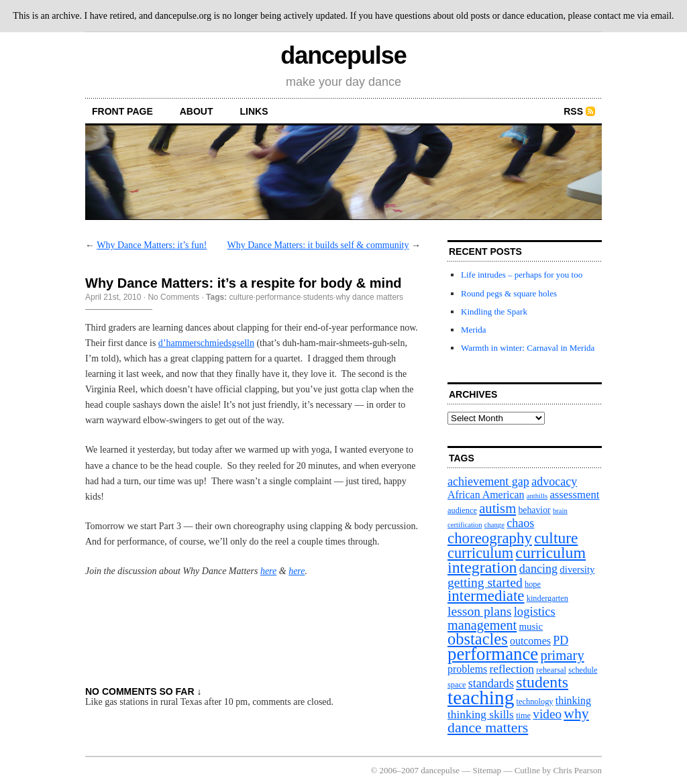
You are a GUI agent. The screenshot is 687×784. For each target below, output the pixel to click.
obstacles (478, 639)
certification (465, 525)
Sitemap (487, 770)
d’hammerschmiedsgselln (206, 343)
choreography (490, 538)
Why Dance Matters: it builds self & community (318, 245)
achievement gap (488, 482)
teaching (481, 697)
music (531, 626)
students (318, 297)
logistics (535, 611)
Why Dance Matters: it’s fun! (152, 245)
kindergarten (547, 598)
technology (535, 702)
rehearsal (551, 670)
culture (242, 297)
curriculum (480, 553)
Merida (474, 330)
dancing (538, 569)
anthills (537, 496)
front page (122, 111)
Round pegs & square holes (509, 293)
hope (533, 584)
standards (491, 683)
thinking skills (481, 715)
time (523, 716)
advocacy (554, 482)
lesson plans (479, 611)
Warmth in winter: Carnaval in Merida (528, 348)
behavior (534, 510)
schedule (583, 670)
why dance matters (369, 297)
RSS (573, 111)
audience (462, 510)
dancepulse (343, 55)
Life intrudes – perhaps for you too (522, 275)
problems (467, 669)
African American (486, 495)
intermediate (486, 596)
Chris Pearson (577, 770)
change (494, 525)
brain (560, 511)
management (482, 625)
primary (562, 655)
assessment (574, 495)
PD (561, 640)
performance (278, 297)
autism (497, 508)
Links (254, 111)
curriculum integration (517, 560)
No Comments (173, 297)
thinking (573, 701)
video (547, 714)
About (197, 111)
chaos (520, 523)
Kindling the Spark (494, 312)
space (457, 685)
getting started (485, 582)
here (268, 571)
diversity (577, 569)
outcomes (530, 641)
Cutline (527, 770)
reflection (512, 669)
